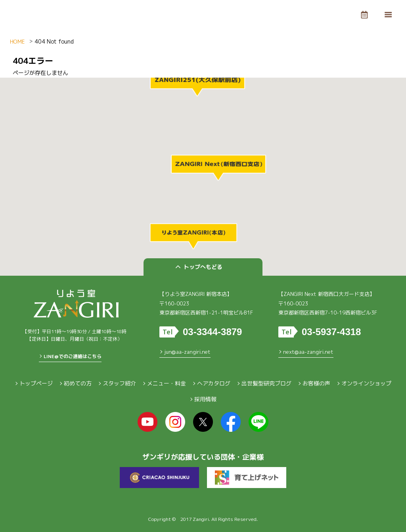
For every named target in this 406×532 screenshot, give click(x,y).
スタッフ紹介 (119, 383)
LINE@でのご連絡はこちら (73, 356)
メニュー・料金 (167, 383)
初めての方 (78, 383)
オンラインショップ (366, 383)
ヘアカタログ (214, 383)
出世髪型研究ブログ (266, 383)
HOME (17, 42)
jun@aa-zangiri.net (187, 352)
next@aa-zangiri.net (308, 352)
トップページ (36, 383)
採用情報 (205, 399)
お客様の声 (316, 383)
